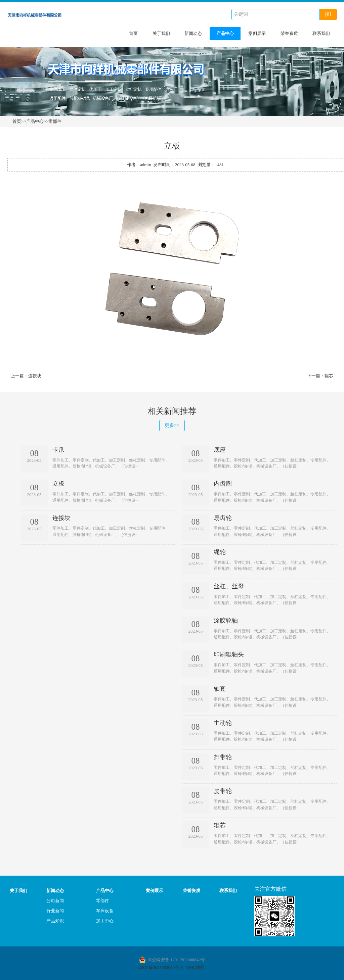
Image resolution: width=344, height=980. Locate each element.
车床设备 (105, 910)
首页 (133, 33)
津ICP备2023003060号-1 (160, 967)
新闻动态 (193, 33)
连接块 (35, 376)
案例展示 (257, 33)
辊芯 (329, 376)
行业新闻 (55, 910)
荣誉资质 (289, 33)
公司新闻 (55, 900)
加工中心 (105, 920)
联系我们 (321, 33)
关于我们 (161, 33)
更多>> (172, 425)
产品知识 (55, 920)
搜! (328, 14)
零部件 (55, 121)
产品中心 (225, 33)
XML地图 (195, 967)
